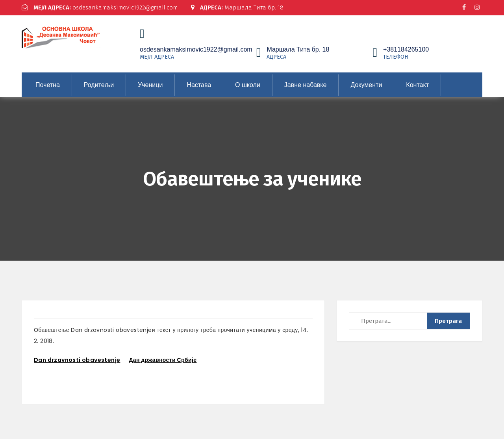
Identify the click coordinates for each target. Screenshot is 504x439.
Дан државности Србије (163, 359)
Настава (199, 84)
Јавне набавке (306, 84)
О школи (248, 84)
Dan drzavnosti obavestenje (77, 359)
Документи (366, 84)
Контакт (417, 84)
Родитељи (99, 84)
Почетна (48, 84)
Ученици (150, 84)
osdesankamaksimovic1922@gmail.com (100, 7)
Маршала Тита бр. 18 (238, 7)
